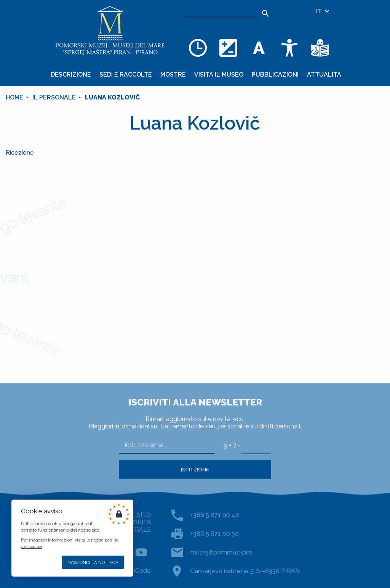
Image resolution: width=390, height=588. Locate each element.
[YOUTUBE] (141, 552)
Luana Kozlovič (112, 97)
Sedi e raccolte (126, 75)
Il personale (54, 97)
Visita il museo (219, 75)
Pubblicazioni (275, 75)
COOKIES (137, 522)
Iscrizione (195, 469)
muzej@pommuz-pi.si (221, 552)
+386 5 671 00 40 (215, 515)
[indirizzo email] (167, 445)
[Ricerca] (220, 11)
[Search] (266, 13)
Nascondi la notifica (93, 562)
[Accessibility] (289, 48)
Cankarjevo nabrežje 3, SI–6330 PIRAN (245, 571)
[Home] (110, 30)
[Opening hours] (198, 48)
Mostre (173, 75)
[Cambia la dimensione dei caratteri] (259, 48)
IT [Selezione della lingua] (323, 11)
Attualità (324, 75)
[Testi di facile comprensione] (320, 48)
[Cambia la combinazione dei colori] (229, 48)
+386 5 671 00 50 (215, 534)
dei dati (206, 426)
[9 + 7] (256, 445)
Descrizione (71, 75)
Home (14, 97)
